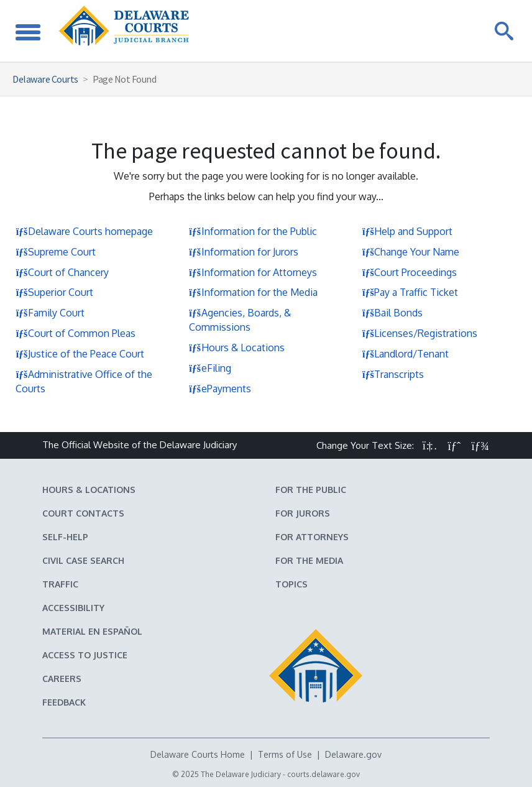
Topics (291, 584)
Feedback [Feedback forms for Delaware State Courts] (64, 702)
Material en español (92, 631)
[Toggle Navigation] (28, 31)
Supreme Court (56, 252)
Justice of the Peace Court (80, 354)
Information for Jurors (244, 252)
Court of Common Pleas (76, 333)
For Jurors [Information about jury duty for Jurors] (303, 513)
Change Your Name (410, 252)
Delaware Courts (45, 79)
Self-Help (65, 537)
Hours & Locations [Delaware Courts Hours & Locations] (89, 490)
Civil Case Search (83, 560)
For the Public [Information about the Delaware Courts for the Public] (311, 490)
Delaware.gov (353, 754)
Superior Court (54, 292)
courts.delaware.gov (323, 774)
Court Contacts (83, 513)
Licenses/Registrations (420, 333)
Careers (62, 679)
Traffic (60, 584)
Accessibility (73, 608)
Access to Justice (85, 655)
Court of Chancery (62, 272)
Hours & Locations (237, 347)
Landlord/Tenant (405, 354)
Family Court (50, 313)
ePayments (220, 389)
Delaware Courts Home (198, 754)
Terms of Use (285, 754)
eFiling (210, 368)
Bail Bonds (392, 313)
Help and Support (407, 231)
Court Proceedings (409, 272)
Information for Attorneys (253, 272)
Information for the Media (253, 292)
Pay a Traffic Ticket (410, 292)
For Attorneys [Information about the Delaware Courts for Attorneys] (312, 537)
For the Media (309, 560)
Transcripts (393, 374)
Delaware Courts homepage (84, 231)
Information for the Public (253, 231)
